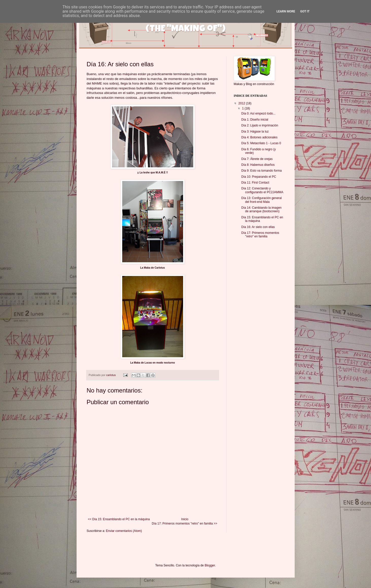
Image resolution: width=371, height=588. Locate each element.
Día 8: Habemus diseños (258, 165)
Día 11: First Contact (255, 183)
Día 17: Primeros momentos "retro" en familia (260, 235)
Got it (305, 11)
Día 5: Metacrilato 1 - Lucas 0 (261, 143)
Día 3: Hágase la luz (255, 132)
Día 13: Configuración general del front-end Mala (261, 200)
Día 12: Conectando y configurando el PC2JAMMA (262, 190)
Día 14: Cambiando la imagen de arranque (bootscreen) (261, 209)
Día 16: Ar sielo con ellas (258, 227)
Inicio (185, 519)
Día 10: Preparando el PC (259, 177)
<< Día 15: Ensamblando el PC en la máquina (119, 519)
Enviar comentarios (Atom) (124, 531)
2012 (242, 103)
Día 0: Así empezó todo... (258, 113)
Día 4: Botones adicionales (259, 137)
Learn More (286, 11)
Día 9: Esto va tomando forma (261, 171)
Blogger (210, 565)
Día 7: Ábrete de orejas (257, 159)
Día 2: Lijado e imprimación (260, 125)
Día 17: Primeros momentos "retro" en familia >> (185, 524)
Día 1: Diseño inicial (255, 120)
